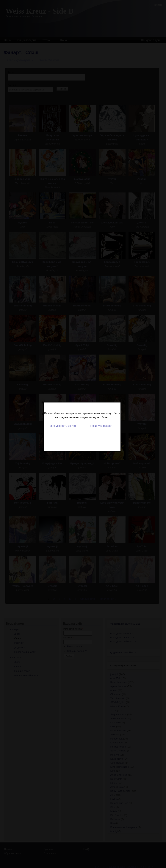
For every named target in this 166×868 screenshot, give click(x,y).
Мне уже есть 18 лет (64, 405)
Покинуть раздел (102, 405)
